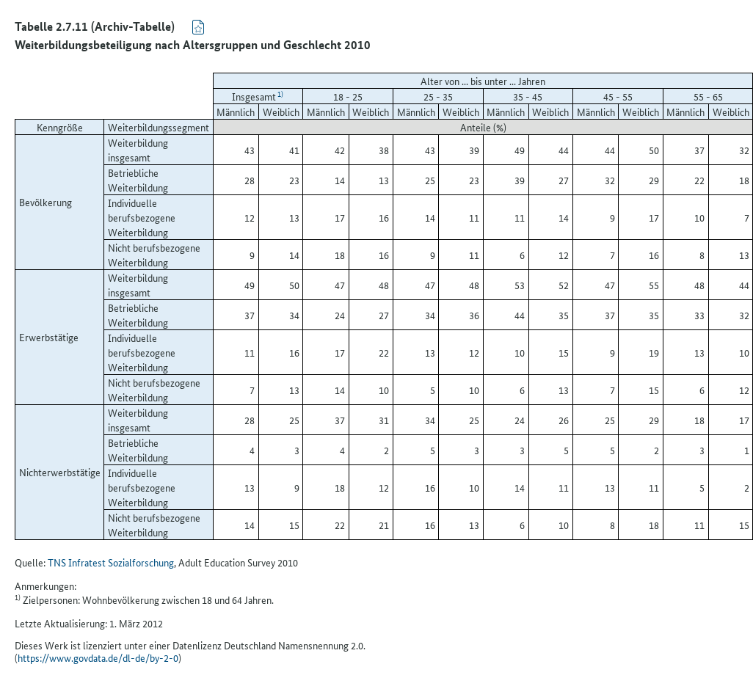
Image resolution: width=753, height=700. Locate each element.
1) (280, 94)
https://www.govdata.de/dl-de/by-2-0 (98, 657)
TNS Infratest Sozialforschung (111, 562)
